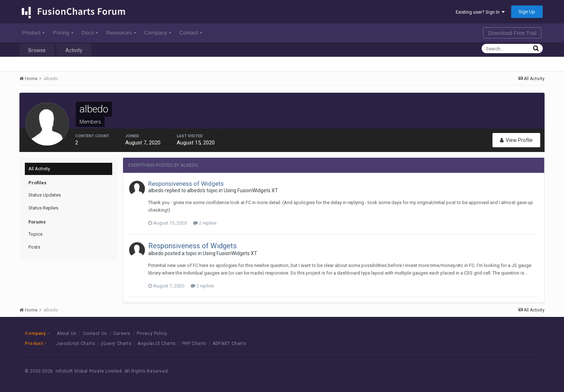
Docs (90, 33)
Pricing (63, 33)
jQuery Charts (116, 343)
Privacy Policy (152, 333)
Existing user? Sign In (480, 12)
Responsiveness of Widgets (186, 184)
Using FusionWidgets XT (251, 190)
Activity (74, 50)
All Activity (39, 169)
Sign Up (527, 12)
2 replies (205, 223)
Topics (35, 234)
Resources (121, 33)
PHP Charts (194, 343)
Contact (191, 33)
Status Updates (45, 195)
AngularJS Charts (157, 343)
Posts (34, 247)
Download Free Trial (512, 33)
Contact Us (95, 333)
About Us (67, 333)
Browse (37, 50)
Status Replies (43, 208)
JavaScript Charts (76, 343)
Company (158, 33)
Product (33, 33)
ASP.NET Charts (229, 343)
